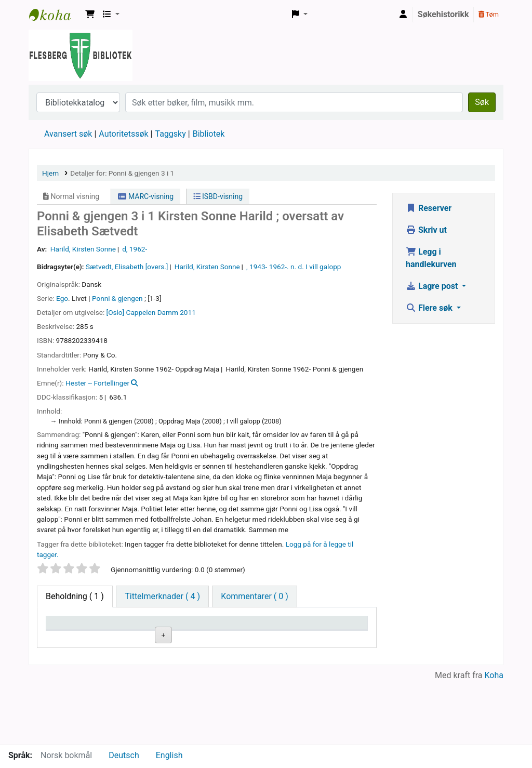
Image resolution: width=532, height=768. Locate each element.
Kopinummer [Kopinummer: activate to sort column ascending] (267, 637)
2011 (188, 312)
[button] (90, 15)
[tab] (162, 597)
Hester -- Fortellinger (97, 383)
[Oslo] (116, 312)
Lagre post (433, 286)
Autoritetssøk (123, 134)
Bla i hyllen (215, 662)
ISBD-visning (218, 196)
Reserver (429, 208)
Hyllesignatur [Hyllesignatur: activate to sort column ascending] (204, 637)
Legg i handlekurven (431, 258)
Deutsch (124, 755)
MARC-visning (146, 196)
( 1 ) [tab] (75, 596)
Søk (482, 102)
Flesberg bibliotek (55, 15)
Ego (62, 298)
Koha (494, 738)
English (169, 755)
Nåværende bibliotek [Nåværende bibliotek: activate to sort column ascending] (136, 632)
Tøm (489, 14)
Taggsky (171, 134)
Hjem (50, 173)
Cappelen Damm (152, 312)
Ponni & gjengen (117, 298)
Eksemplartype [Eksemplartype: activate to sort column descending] (78, 637)
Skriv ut (426, 230)
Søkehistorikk (443, 14)
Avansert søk (68, 134)
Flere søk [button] (430, 308)
